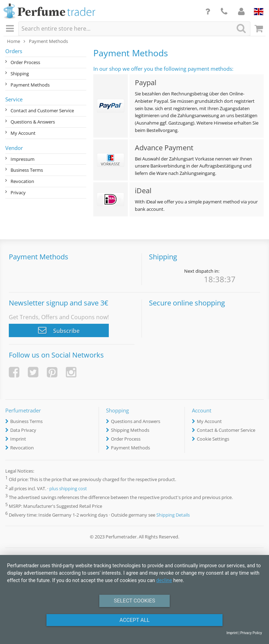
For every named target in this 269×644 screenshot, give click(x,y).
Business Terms (27, 170)
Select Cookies (134, 601)
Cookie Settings (213, 439)
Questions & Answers (33, 122)
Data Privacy (23, 430)
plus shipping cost (68, 488)
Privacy (18, 192)
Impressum (23, 159)
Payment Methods (30, 85)
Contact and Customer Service (42, 111)
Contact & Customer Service (226, 430)
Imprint (18, 439)
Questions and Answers (136, 421)
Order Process (25, 62)
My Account (23, 133)
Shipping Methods (130, 430)
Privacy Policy (251, 633)
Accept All (134, 620)
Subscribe (59, 330)
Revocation (22, 181)
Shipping (20, 74)
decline (164, 580)
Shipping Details (173, 515)
